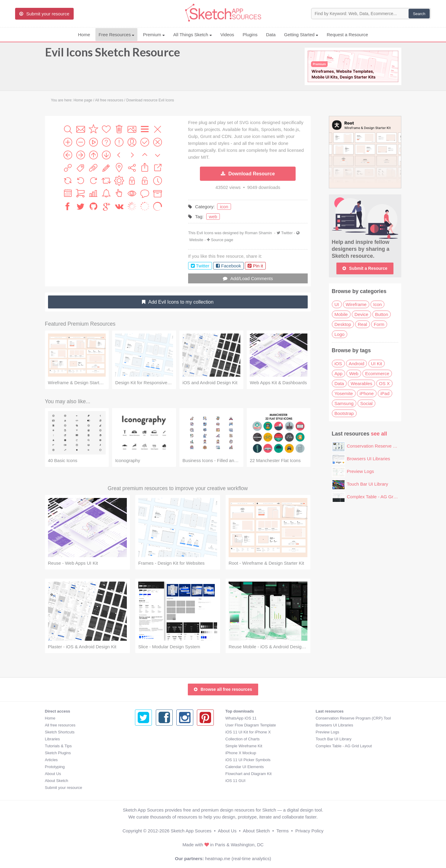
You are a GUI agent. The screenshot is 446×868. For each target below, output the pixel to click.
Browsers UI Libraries (369, 459)
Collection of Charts (152, 739)
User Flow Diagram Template (160, 725)
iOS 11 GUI (145, 781)
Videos (227, 35)
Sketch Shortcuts (60, 732)
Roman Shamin (259, 233)
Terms (282, 831)
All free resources (60, 725)
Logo (340, 334)
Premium (154, 35)
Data (271, 35)
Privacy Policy (309, 831)
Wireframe (356, 304)
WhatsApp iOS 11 (151, 718)
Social (366, 403)
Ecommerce (377, 373)
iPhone (367, 393)
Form (379, 324)
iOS (338, 364)
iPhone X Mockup (150, 753)
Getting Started (301, 35)
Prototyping (55, 767)
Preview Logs (361, 471)
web (213, 217)
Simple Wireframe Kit (153, 746)
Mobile (341, 314)
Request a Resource (347, 35)
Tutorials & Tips (58, 746)
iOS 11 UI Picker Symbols (158, 760)
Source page (222, 240)
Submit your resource (64, 788)
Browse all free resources (223, 689)
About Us (53, 774)
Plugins (250, 35)
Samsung (344, 403)
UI (337, 304)
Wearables (361, 383)
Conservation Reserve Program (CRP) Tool (390, 446)
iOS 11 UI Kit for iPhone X (158, 732)
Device (361, 314)
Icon (377, 304)
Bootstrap (344, 413)
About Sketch (57, 781)
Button (382, 314)
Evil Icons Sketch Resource (112, 55)
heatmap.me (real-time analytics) (238, 858)
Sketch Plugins (58, 753)
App (339, 373)
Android (357, 364)
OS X (384, 383)
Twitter (287, 233)
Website (196, 240)
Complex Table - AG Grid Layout (379, 497)
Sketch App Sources (191, 831)
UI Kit (377, 364)
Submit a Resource (365, 268)
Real (363, 324)
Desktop (343, 324)
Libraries (53, 739)
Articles (51, 760)
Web (354, 373)
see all (379, 434)
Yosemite (344, 393)
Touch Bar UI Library (368, 484)
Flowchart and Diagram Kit (158, 774)
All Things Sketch (193, 35)
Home (84, 35)
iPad (385, 393)
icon (224, 207)
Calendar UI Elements (154, 767)
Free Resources (116, 35)
